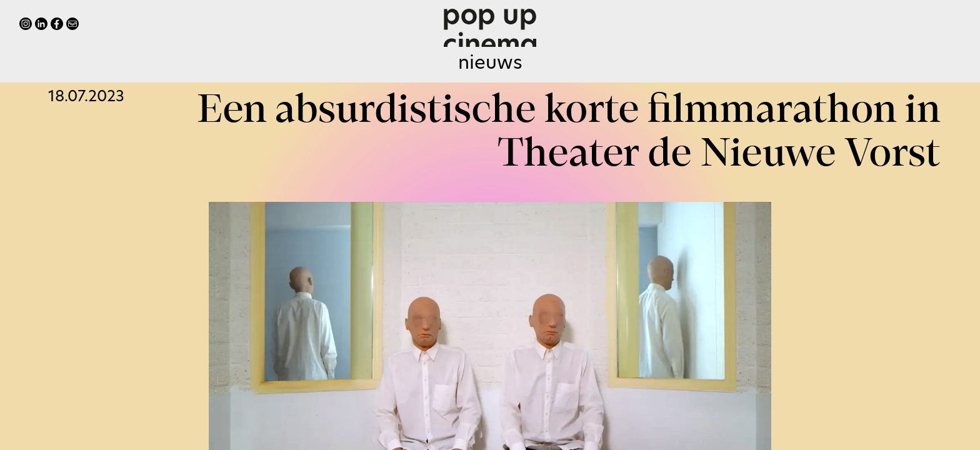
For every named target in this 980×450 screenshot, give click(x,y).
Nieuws (490, 64)
